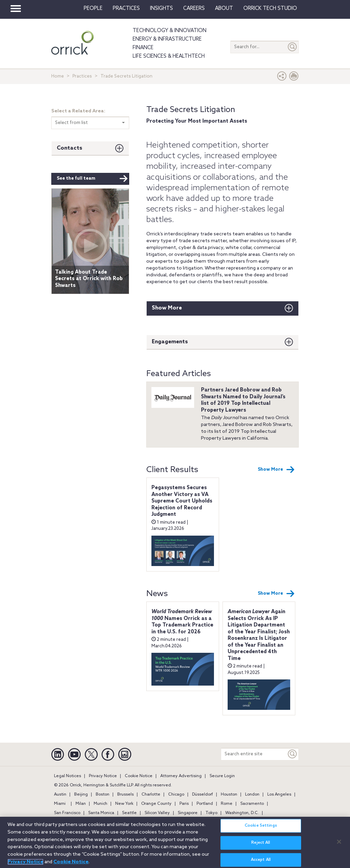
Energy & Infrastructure (167, 39)
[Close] (339, 846)
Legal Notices (68, 776)
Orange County (156, 804)
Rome (227, 804)
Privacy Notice (103, 776)
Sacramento (252, 804)
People (93, 9)
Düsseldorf (203, 795)
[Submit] (293, 47)
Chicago (176, 795)
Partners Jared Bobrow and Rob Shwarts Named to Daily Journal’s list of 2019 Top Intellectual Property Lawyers (243, 400)
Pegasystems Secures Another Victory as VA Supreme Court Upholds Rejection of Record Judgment (182, 501)
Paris (184, 804)
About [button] (224, 9)
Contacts (70, 148)
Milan (81, 804)
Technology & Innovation (170, 31)
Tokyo (211, 813)
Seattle (129, 813)
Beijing (81, 795)
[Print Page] (294, 78)
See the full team (92, 179)
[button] (282, 78)
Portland (205, 804)
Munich (100, 804)
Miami (60, 804)
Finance (143, 48)
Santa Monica (101, 813)
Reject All (261, 847)
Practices (126, 9)
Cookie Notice (139, 776)
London (252, 795)
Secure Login (222, 776)
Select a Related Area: (78, 111)
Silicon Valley (157, 813)
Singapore (188, 813)
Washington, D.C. (242, 813)
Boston (103, 795)
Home (58, 76)
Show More (167, 308)
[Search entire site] (254, 754)
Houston (229, 795)
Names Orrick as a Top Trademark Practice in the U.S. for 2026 (182, 622)
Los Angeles (279, 795)
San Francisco (67, 813)
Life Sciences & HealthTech (169, 56)
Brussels (125, 795)
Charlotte (151, 795)
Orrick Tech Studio (270, 9)
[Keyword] (293, 754)
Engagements (170, 342)
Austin (60, 795)
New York (124, 804)
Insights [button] (161, 9)
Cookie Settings (261, 830)
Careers (194, 9)
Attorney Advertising (181, 776)
